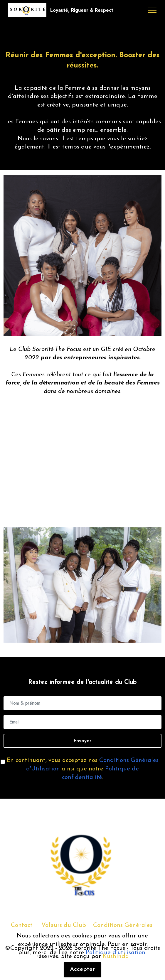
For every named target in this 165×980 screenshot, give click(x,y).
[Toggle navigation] (152, 10)
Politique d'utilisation (116, 953)
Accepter (82, 969)
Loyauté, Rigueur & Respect (82, 10)
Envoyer (82, 741)
